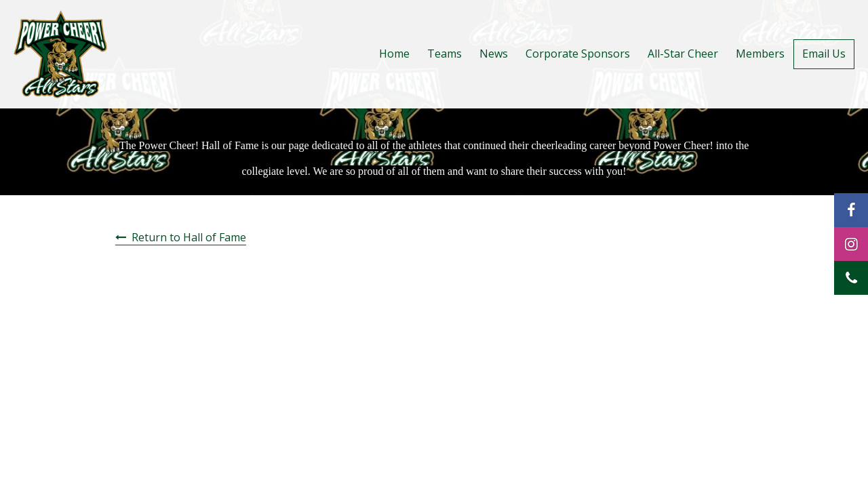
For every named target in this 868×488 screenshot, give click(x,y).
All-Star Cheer (683, 54)
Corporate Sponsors (578, 54)
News (494, 54)
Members (760, 54)
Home (394, 54)
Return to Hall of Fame (189, 237)
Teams (445, 54)
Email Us (824, 54)
